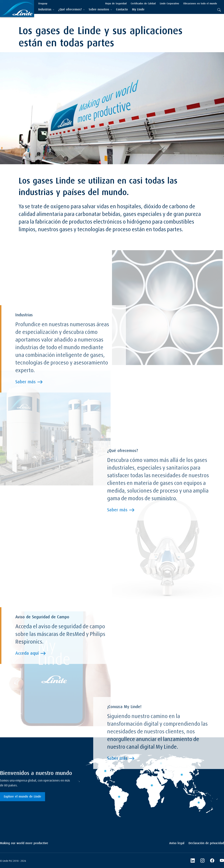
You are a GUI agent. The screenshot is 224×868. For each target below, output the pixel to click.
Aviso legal (177, 843)
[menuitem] (122, 10)
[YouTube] (222, 861)
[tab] (46, 10)
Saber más (25, 382)
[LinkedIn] (193, 861)
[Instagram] (202, 861)
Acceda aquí (27, 653)
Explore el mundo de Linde (23, 797)
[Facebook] (212, 861)
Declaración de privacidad (206, 843)
